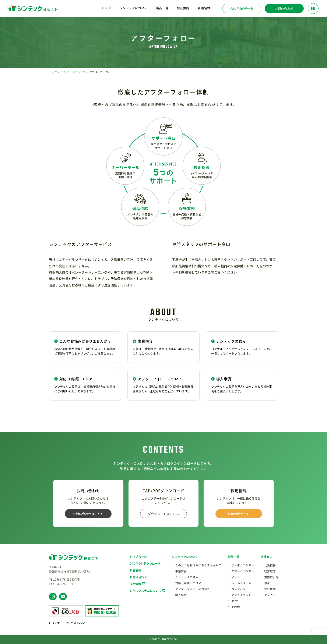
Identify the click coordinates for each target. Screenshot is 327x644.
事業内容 (181, 571)
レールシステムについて (145, 590)
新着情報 (204, 8)
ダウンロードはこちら (163, 514)
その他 (236, 607)
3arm (235, 601)
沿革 (267, 583)
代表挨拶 (270, 565)
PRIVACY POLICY (76, 623)
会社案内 (267, 557)
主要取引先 (271, 577)
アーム (236, 577)
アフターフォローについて (193, 589)
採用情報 (135, 584)
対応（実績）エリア (188, 583)
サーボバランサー (243, 565)
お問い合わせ (284, 8)
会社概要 (270, 589)
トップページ (138, 557)
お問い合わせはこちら (88, 514)
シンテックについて (73, 72)
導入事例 (181, 595)
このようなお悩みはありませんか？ (198, 565)
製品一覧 (234, 557)
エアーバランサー (243, 571)
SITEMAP (54, 623)
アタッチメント (242, 595)
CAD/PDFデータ (242, 8)
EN (313, 9)
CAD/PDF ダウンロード (145, 563)
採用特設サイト (239, 514)
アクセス (270, 595)
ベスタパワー (240, 589)
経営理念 (270, 571)
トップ (106, 8)
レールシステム (242, 583)
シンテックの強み (187, 577)
